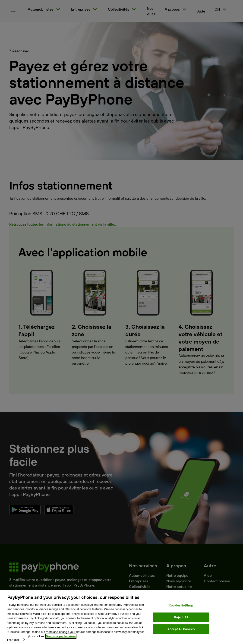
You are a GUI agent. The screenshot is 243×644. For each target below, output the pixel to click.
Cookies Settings (181, 605)
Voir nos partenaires (61, 636)
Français (13, 640)
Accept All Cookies (181, 629)
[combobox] (16, 639)
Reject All (181, 617)
